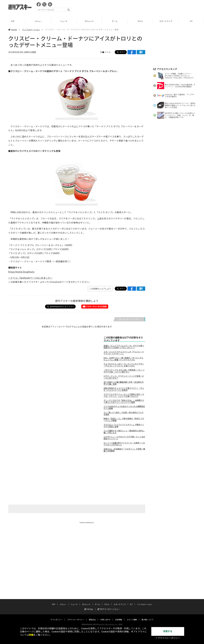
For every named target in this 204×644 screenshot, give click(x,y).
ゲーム (115, 21)
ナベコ (108, 52)
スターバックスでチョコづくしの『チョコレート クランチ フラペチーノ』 (124, 353)
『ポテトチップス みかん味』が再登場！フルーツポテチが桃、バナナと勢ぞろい (124, 371)
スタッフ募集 (132, 617)
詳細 (31, 635)
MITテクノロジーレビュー (109, 606)
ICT (191, 21)
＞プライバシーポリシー (168, 638)
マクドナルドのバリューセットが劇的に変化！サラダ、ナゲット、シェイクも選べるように (124, 395)
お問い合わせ (105, 617)
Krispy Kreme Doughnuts (21, 272)
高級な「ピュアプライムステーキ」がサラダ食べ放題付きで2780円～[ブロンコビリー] (124, 347)
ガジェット (89, 21)
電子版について (147, 617)
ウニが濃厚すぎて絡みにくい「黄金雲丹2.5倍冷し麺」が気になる (124, 432)
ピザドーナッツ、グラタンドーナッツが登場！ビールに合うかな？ (124, 377)
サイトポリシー (57, 617)
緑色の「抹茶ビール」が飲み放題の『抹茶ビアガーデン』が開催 (124, 420)
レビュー (38, 21)
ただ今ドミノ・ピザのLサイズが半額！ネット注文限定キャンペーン (124, 438)
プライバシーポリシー (76, 617)
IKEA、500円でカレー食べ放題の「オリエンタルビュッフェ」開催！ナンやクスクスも (123, 359)
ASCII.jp (89, 606)
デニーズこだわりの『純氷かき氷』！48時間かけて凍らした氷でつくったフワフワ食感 (124, 401)
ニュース (64, 21)
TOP (13, 21)
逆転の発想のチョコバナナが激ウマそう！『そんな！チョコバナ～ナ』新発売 (124, 389)
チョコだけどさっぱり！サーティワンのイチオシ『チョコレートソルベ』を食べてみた (124, 365)
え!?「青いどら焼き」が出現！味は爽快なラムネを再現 (124, 413)
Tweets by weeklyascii (87, 522)
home (13, 30)
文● (102, 52)
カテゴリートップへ (129, 319)
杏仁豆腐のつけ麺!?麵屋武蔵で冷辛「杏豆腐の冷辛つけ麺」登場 (124, 383)
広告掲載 (119, 617)
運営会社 (92, 617)
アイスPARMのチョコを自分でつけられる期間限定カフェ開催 (124, 407)
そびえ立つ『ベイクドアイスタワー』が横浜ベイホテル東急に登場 (124, 426)
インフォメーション (31, 30)
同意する (168, 631)
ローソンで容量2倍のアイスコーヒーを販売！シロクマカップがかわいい (124, 444)
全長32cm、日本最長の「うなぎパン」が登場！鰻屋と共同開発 (124, 450)
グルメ (140, 21)
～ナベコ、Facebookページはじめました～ (30, 278)
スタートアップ (166, 21)
